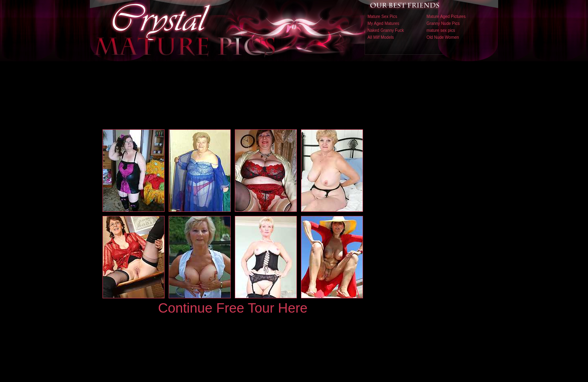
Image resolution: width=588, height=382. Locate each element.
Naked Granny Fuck (386, 30)
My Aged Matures (383, 23)
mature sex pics (441, 30)
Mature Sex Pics (382, 17)
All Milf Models (381, 37)
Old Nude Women (443, 37)
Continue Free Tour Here (233, 308)
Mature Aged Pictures (446, 17)
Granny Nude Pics (443, 23)
